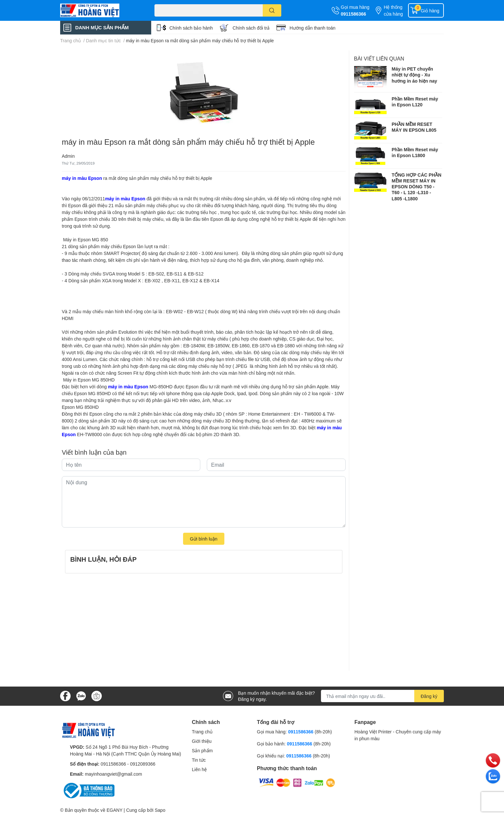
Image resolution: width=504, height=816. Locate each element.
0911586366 (353, 14)
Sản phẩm (202, 750)
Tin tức (199, 760)
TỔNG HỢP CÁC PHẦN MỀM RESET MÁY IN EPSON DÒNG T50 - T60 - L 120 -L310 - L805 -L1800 (417, 187)
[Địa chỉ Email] (382, 696)
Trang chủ (202, 732)
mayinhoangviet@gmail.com (113, 774)
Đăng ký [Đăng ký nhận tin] (429, 696)
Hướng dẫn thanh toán (312, 28)
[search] (272, 10)
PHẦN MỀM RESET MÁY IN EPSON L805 (414, 127)
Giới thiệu (202, 741)
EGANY (115, 810)
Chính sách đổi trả (251, 28)
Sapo (160, 810)
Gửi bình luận (204, 539)
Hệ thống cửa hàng (393, 10)
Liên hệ (199, 769)
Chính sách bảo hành (191, 28)
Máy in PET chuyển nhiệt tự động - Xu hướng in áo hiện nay (415, 75)
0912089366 (143, 764)
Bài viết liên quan (379, 58)
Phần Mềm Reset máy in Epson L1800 (415, 152)
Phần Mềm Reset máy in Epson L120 (415, 102)
